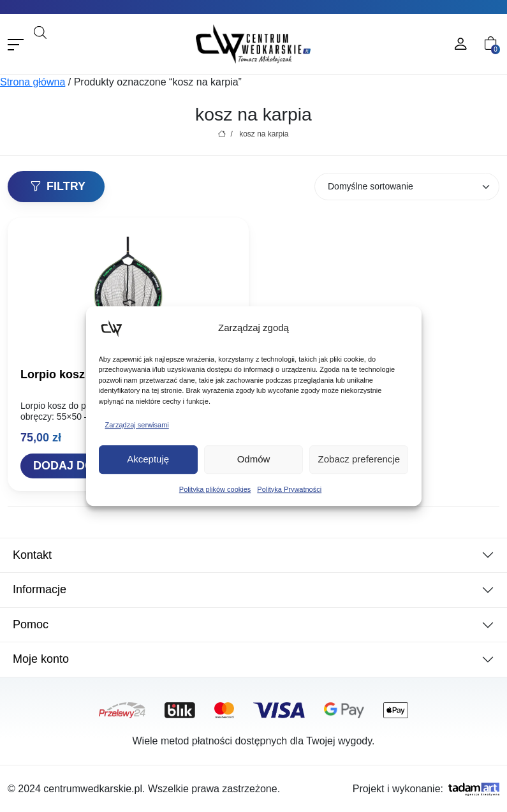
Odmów (254, 459)
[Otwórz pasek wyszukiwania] (40, 31)
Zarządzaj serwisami (137, 425)
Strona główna (33, 82)
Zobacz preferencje (359, 459)
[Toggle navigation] (16, 44)
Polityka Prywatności (289, 489)
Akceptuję (148, 459)
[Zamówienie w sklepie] (407, 187)
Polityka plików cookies (215, 489)
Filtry (58, 186)
